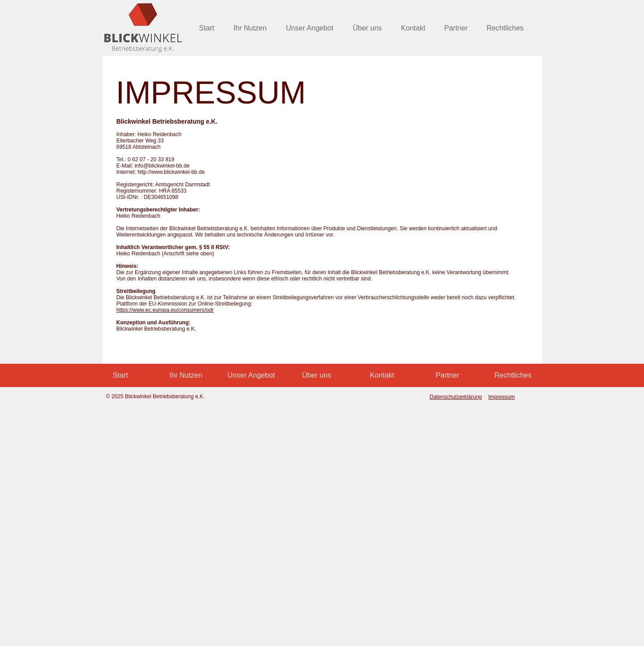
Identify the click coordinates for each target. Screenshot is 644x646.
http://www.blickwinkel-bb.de (171, 172)
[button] (505, 28)
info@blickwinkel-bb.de (162, 166)
